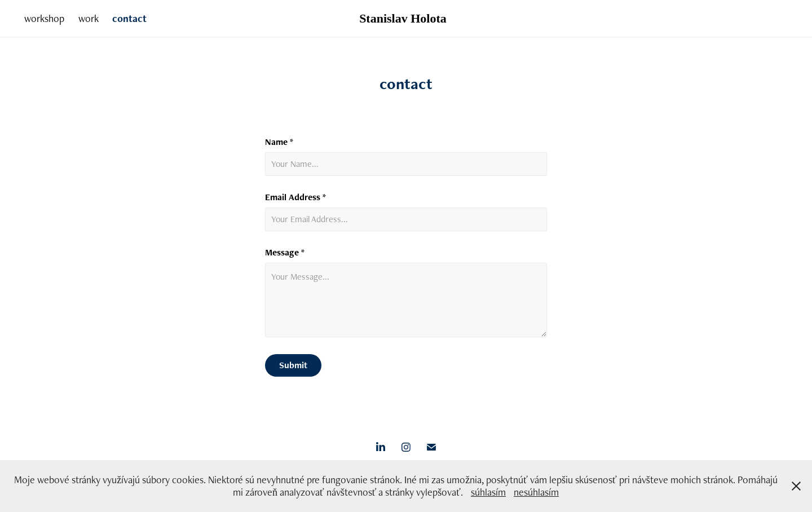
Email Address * (295, 197)
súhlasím (488, 492)
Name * (279, 142)
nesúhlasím (536, 492)
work (89, 18)
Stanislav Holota (403, 18)
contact (129, 18)
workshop (44, 18)
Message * (285, 253)
